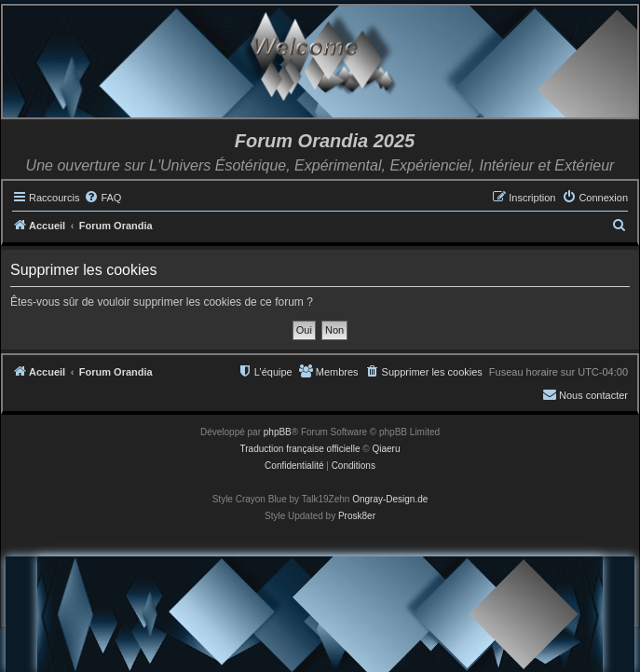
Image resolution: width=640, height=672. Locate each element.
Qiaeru (386, 449)
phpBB (278, 432)
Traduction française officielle (300, 449)
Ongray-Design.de (390, 499)
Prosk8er (357, 516)
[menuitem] (102, 198)
